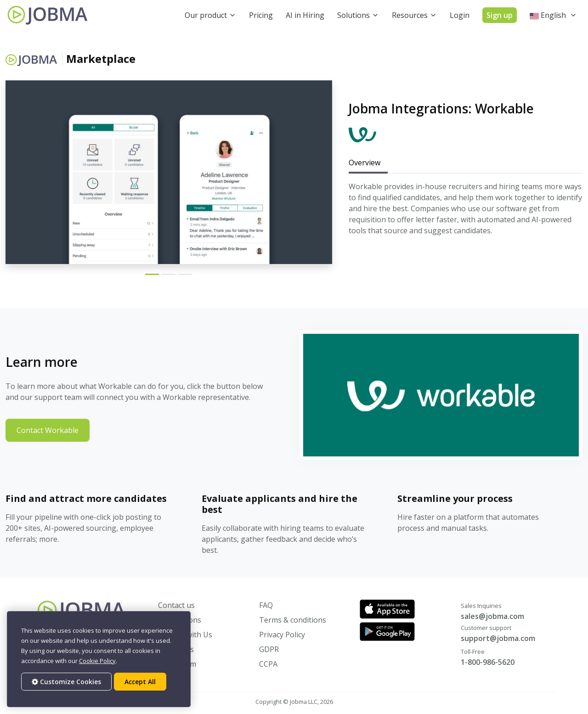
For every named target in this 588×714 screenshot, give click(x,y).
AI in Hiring (305, 15)
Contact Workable (48, 430)
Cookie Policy (97, 661)
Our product (206, 15)
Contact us (176, 605)
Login (460, 15)
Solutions (353, 15)
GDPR (269, 649)
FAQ (266, 605)
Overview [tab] (365, 163)
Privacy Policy (282, 635)
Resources (410, 15)
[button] (553, 15)
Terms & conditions (293, 620)
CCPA (268, 664)
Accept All (140, 682)
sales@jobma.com (492, 616)
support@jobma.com (498, 638)
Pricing (261, 15)
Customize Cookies (66, 682)
